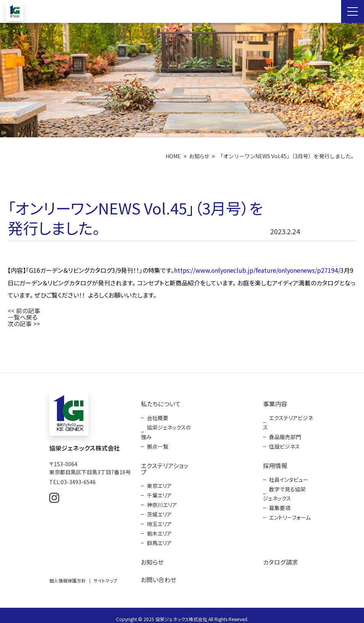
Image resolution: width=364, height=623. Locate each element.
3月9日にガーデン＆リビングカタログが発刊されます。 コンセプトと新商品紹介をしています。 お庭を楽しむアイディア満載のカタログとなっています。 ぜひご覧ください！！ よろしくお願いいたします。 (181, 282)
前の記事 (28, 310)
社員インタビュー (289, 475)
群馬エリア (159, 536)
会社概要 (158, 415)
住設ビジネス (284, 443)
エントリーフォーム (290, 512)
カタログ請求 (280, 555)
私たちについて (161, 402)
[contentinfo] (182, 497)
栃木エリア (159, 527)
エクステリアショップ (165, 465)
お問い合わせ (159, 572)
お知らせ (199, 156)
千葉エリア (159, 491)
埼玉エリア (159, 518)
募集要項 (280, 503)
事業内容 (275, 402)
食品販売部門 (285, 434)
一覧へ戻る (23, 316)
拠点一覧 (158, 443)
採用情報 (275, 462)
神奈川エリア (162, 500)
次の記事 (20, 322)
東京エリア (159, 481)
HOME (173, 156)
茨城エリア (159, 509)
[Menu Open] (353, 11)
